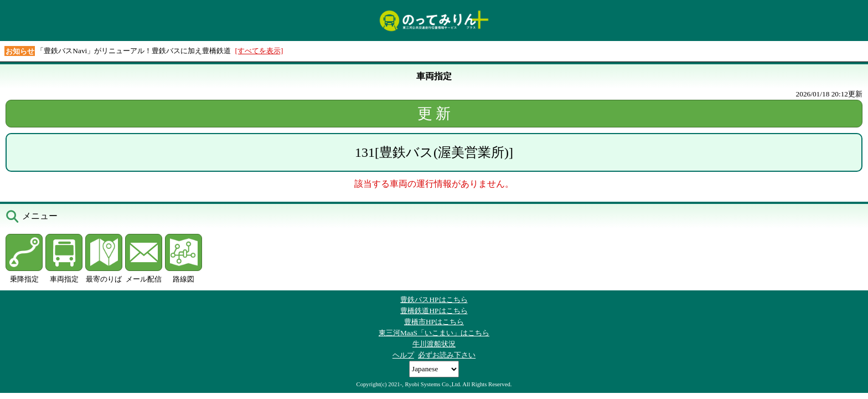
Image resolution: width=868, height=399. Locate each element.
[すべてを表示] (259, 51)
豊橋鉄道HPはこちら (434, 311)
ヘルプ (403, 355)
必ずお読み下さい (447, 355)
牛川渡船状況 (434, 344)
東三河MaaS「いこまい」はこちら (434, 333)
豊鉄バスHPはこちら (434, 300)
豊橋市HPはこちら (434, 322)
